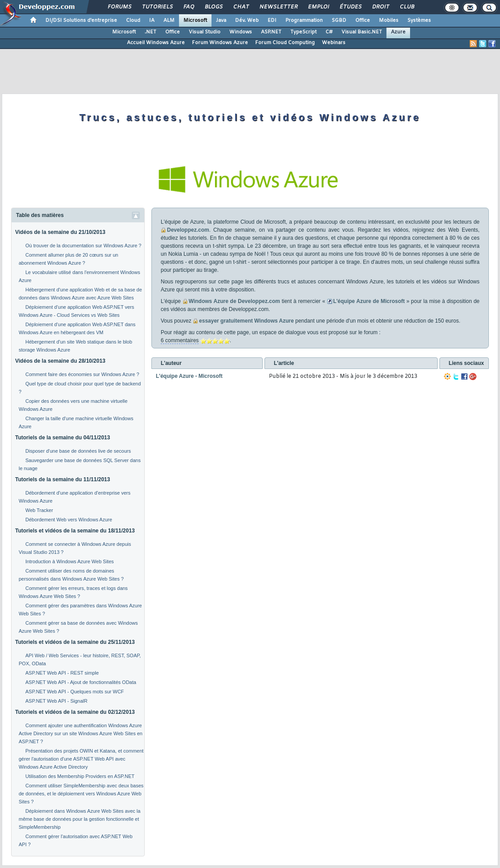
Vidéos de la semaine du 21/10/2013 (60, 232)
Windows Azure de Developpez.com (234, 301)
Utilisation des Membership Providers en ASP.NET (80, 776)
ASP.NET (271, 32)
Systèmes (419, 20)
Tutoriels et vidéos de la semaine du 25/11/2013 (75, 642)
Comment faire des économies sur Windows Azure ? (82, 374)
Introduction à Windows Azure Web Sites (70, 561)
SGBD (339, 20)
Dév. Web (247, 20)
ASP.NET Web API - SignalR (56, 701)
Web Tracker (39, 510)
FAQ (188, 7)
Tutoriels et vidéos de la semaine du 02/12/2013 (75, 712)
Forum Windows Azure (220, 43)
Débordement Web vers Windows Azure (69, 520)
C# (329, 32)
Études (350, 7)
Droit (380, 7)
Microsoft (195, 20)
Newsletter (278, 7)
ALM (169, 20)
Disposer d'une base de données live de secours (78, 451)
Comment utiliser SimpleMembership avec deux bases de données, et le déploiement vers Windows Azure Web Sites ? (81, 794)
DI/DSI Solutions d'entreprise (81, 20)
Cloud (133, 20)
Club (407, 7)
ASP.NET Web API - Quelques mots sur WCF (75, 692)
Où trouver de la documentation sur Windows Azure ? (83, 246)
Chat (241, 7)
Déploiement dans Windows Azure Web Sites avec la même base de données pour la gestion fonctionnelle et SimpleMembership (79, 819)
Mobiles (389, 20)
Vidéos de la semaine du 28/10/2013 (60, 361)
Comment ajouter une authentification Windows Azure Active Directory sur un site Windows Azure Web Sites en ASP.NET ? (81, 733)
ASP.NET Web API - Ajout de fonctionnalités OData (81, 682)
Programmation (304, 20)
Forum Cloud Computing (285, 43)
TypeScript (303, 32)
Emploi (318, 7)
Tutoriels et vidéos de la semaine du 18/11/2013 (75, 531)
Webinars (334, 43)
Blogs (213, 7)
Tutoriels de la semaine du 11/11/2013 (63, 479)
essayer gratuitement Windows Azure (246, 321)
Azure (398, 32)
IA (152, 20)
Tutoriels (157, 7)
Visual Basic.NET (362, 32)
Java (221, 20)
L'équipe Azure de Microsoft (369, 301)
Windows (241, 32)
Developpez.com (188, 230)
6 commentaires (180, 340)
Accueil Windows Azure (156, 43)
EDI (272, 20)
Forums (119, 7)
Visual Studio (205, 32)
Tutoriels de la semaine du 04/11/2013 (63, 438)
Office (363, 20)
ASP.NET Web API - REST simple (62, 673)
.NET (150, 32)
